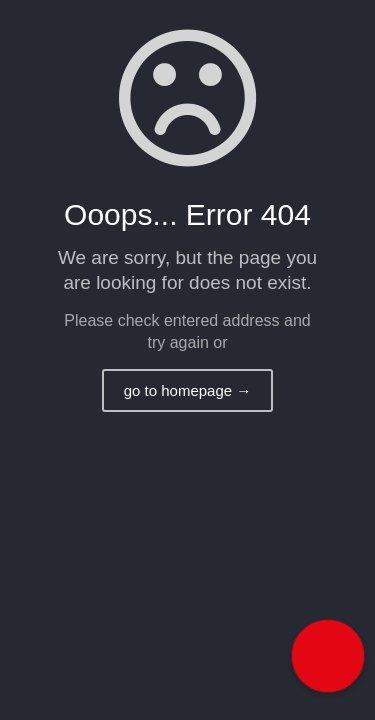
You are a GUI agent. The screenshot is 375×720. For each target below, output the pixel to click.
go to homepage (188, 390)
